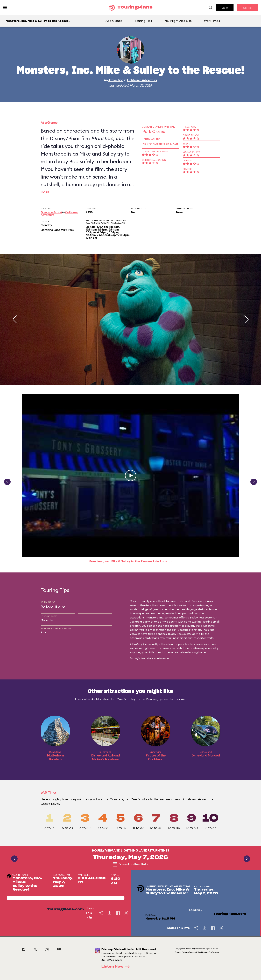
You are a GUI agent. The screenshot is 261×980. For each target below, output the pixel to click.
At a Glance (114, 21)
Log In (225, 8)
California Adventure (142, 80)
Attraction (116, 80)
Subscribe (248, 8)
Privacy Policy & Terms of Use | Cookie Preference (197, 952)
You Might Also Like (178, 21)
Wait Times (212, 21)
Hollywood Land (51, 212)
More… (46, 192)
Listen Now (117, 967)
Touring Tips (143, 21)
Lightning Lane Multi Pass (57, 230)
